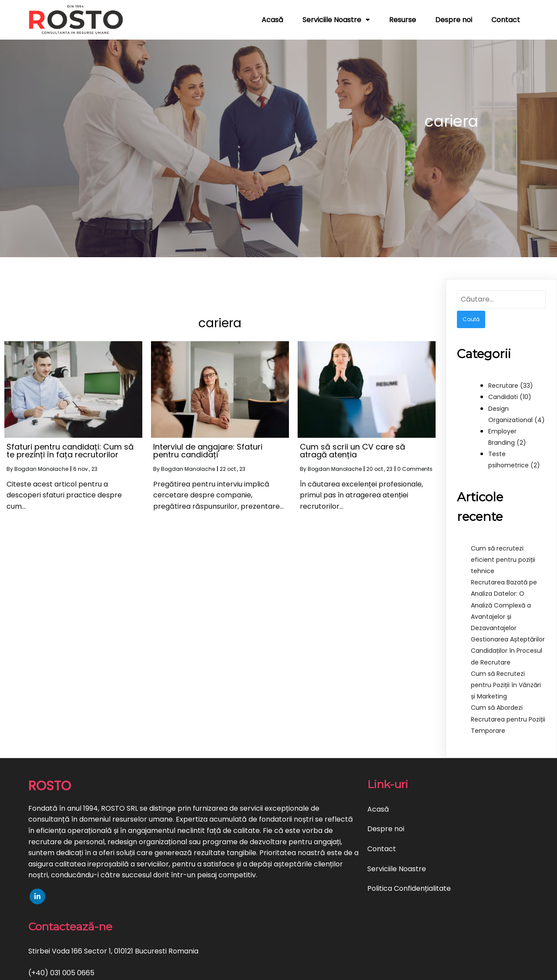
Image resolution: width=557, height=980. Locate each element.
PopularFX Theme (348, 968)
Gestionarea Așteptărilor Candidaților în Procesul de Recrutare (508, 650)
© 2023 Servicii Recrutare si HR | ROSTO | (248, 968)
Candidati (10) (510, 396)
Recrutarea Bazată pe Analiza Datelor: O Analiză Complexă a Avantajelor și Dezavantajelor (504, 605)
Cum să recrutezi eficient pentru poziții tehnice (503, 559)
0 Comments (415, 468)
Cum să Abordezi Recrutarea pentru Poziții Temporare (508, 718)
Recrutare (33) (511, 385)
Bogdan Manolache (41, 468)
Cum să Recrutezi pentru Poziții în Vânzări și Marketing (506, 685)
